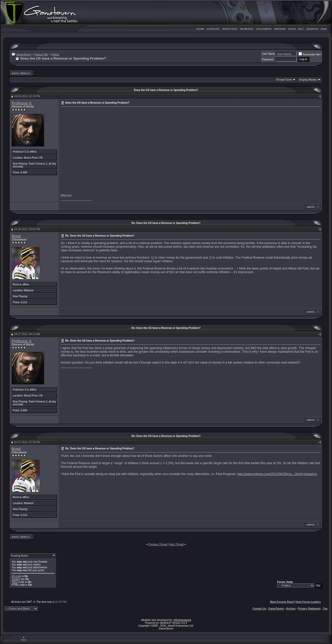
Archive (291, 609)
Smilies (16, 579)
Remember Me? (310, 55)
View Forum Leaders (308, 602)
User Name (269, 54)
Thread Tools (284, 80)
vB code (16, 576)
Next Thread (177, 544)
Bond (16, 236)
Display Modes (308, 80)
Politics (55, 55)
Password (268, 59)
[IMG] (15, 582)
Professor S (22, 103)
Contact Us (259, 609)
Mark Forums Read (282, 602)
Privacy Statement (309, 609)
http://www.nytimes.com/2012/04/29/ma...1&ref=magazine (277, 474)
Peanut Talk (41, 55)
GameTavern (24, 55)
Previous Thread (158, 544)
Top (325, 609)
